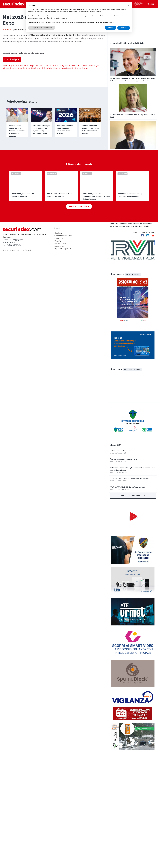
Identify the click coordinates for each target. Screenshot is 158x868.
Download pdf (12, 124)
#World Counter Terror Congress (52, 130)
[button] (129, 5)
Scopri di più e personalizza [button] (42, 28)
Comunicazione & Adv (63, 302)
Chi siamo (58, 300)
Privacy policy (60, 310)
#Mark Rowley (10, 133)
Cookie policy (60, 313)
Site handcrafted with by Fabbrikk (17, 317)
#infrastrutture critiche (77, 133)
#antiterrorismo (57, 133)
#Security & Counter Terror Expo (19, 130)
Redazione (59, 305)
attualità (7, 94)
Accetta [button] (124, 28)
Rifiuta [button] (111, 28)
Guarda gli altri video (79, 273)
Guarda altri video (132, 369)
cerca (151, 4)
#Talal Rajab (93, 130)
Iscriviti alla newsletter (133, 496)
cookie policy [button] (98, 11)
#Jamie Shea (24, 133)
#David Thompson (78, 130)
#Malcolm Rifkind (40, 133)
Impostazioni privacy (63, 315)
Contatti (58, 308)
